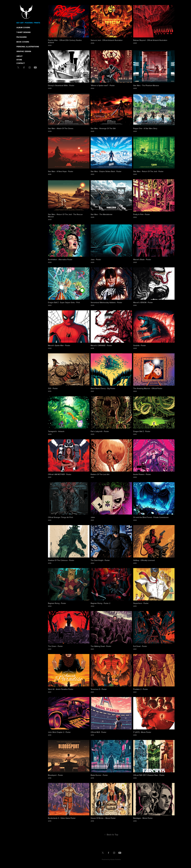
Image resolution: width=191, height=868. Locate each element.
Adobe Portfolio (116, 859)
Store (19, 60)
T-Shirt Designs (23, 32)
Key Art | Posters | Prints (28, 23)
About (19, 56)
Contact (21, 63)
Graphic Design (24, 51)
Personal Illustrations (28, 47)
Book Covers (23, 42)
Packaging (22, 37)
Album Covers (23, 28)
